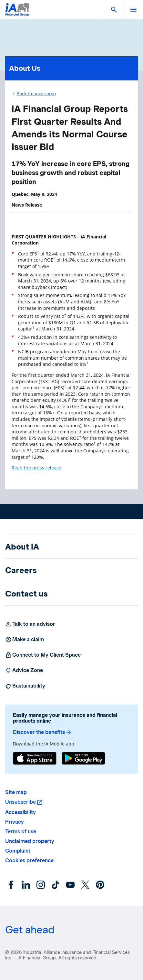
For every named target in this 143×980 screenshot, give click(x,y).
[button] (114, 10)
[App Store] (35, 759)
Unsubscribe (20, 802)
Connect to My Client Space (43, 655)
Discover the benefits (42, 732)
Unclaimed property (30, 841)
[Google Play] (83, 759)
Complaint (18, 851)
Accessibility (20, 812)
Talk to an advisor (30, 624)
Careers (21, 570)
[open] (133, 10)
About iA (22, 547)
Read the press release (36, 468)
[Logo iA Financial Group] (17, 14)
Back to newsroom (36, 93)
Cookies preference (29, 860)
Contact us (26, 594)
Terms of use (21, 832)
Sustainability (25, 686)
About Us (71, 67)
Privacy (15, 822)
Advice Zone (24, 670)
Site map (16, 792)
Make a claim (25, 640)
